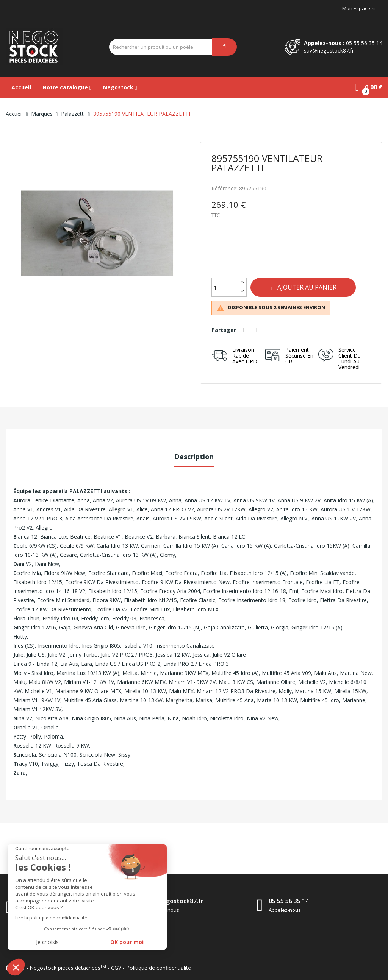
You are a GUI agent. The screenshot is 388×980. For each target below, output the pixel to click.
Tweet (260, 330)
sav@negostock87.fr (329, 51)
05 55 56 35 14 (364, 43)
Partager (246, 330)
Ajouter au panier (309, 287)
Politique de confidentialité (159, 968)
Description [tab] (194, 457)
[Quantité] (225, 287)
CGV (116, 968)
